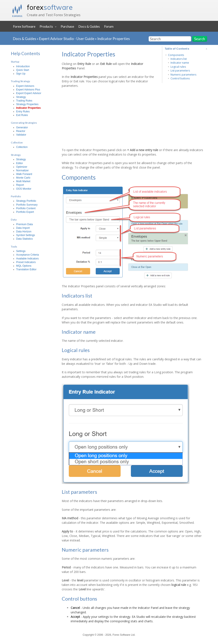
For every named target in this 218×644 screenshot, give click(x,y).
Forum (109, 26)
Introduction (23, 66)
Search (200, 39)
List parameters (180, 71)
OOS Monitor (24, 189)
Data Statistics (24, 239)
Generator (22, 127)
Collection (22, 147)
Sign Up (21, 74)
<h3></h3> (108, 118)
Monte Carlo (23, 178)
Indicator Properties (114, 39)
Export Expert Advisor (29, 93)
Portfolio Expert (25, 212)
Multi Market (23, 181)
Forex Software (24, 26)
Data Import (23, 228)
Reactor (21, 131)
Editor (20, 163)
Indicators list (179, 59)
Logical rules (178, 67)
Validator (21, 135)
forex (50, 7)
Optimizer (22, 167)
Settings (21, 251)
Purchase (67, 26)
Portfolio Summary (27, 205)
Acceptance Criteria (28, 255)
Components (176, 55)
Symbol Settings (26, 235)
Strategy (21, 97)
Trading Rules (24, 101)
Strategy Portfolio (26, 201)
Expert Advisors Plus (28, 90)
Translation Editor (26, 269)
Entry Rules (23, 112)
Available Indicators (27, 259)
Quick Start (23, 70)
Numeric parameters (183, 75)
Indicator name (180, 63)
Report (20, 185)
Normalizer (22, 170)
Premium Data (24, 224)
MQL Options (24, 266)
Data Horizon (24, 232)
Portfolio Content (26, 208)
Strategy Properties (27, 104)
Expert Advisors (25, 86)
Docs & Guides (89, 26)
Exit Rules (22, 115)
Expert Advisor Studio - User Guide (67, 39)
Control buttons (180, 78)
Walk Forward (24, 174)
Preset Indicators (26, 262)
